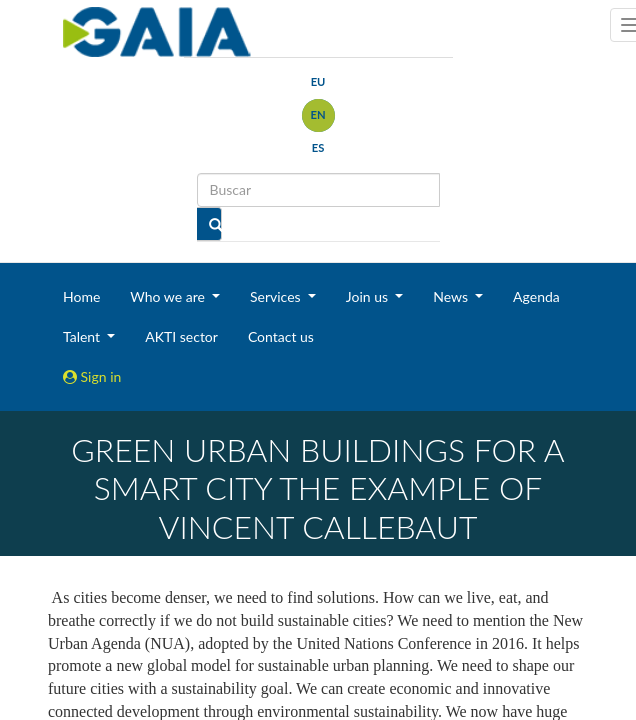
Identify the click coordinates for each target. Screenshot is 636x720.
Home (81, 296)
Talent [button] (83, 336)
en (317, 114)
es (318, 147)
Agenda (536, 296)
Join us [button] (369, 296)
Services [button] (277, 296)
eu (318, 81)
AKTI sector (181, 336)
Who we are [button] (169, 296)
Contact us (281, 336)
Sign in (92, 376)
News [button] (452, 296)
